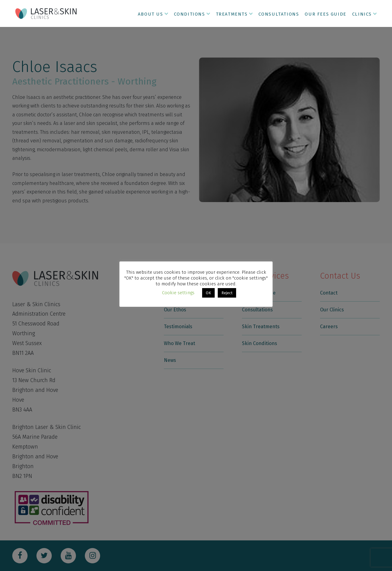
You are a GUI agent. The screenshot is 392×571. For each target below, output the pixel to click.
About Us (151, 14)
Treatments (232, 14)
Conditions (190, 14)
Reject (227, 293)
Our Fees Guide (325, 14)
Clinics (362, 14)
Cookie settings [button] (178, 293)
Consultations (279, 14)
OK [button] (208, 293)
